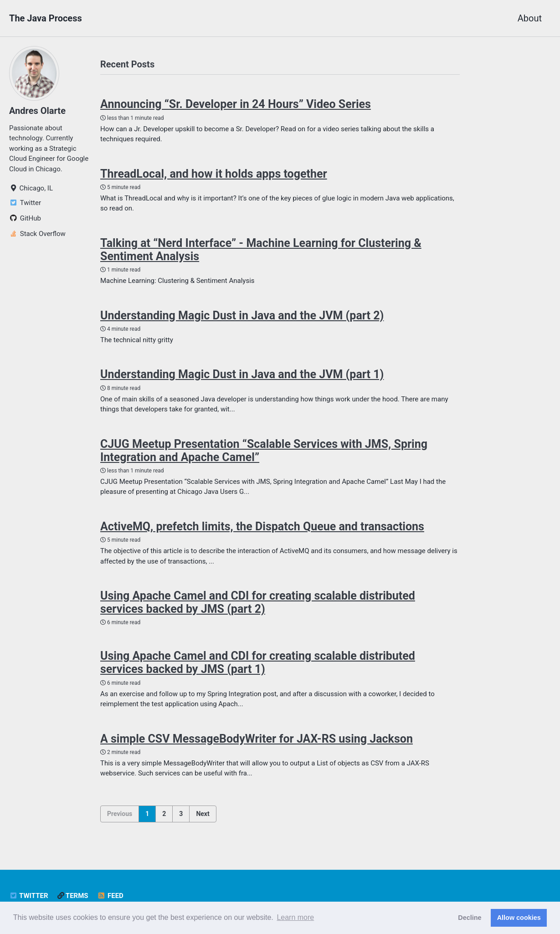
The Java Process (46, 18)
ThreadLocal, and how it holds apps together (214, 174)
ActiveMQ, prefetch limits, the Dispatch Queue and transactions (262, 526)
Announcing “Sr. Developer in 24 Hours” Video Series (236, 104)
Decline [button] (470, 918)
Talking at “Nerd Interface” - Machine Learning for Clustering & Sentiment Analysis (261, 250)
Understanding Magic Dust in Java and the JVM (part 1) (242, 374)
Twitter (29, 896)
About (530, 18)
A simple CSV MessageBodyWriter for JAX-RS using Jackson (257, 739)
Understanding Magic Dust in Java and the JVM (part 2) (242, 316)
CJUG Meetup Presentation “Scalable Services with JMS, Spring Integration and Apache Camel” (264, 451)
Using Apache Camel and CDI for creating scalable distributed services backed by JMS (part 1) (258, 662)
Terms (73, 896)
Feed (110, 896)
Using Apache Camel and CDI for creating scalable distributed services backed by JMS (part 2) (258, 602)
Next (203, 814)
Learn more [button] (295, 917)
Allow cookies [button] (519, 918)
